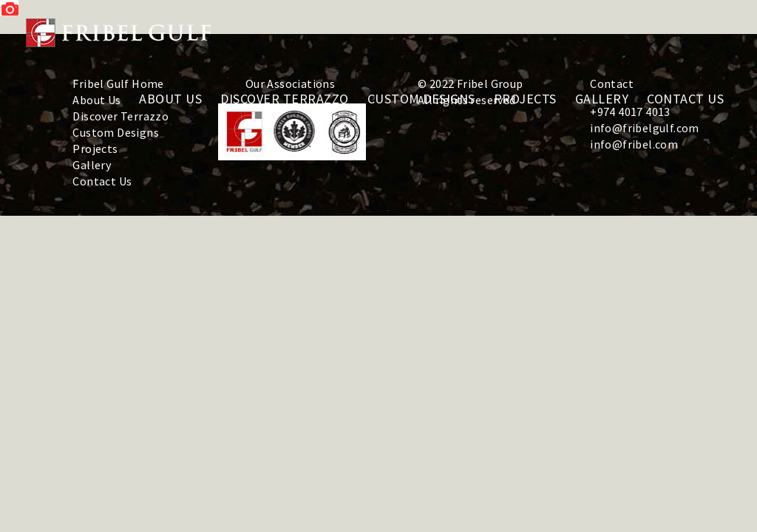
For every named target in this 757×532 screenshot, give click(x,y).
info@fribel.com (634, 144)
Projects (95, 149)
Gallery (92, 165)
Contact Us (102, 181)
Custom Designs (116, 132)
